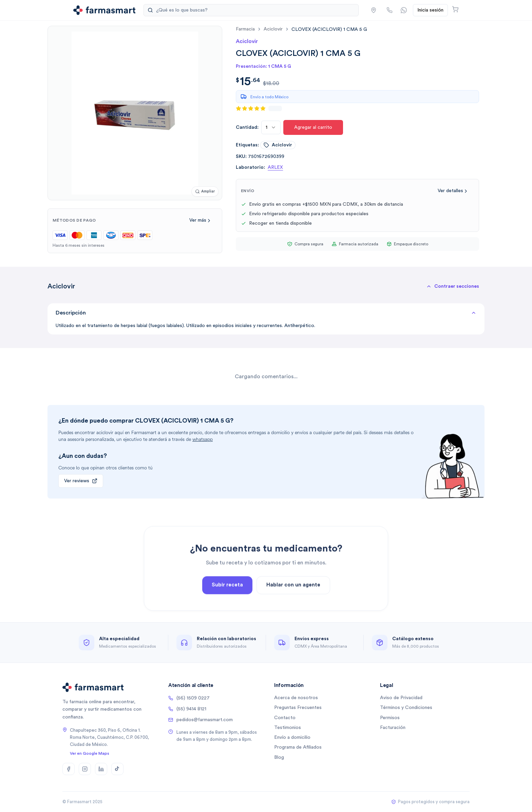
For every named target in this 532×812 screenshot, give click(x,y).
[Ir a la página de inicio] (104, 10)
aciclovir (273, 29)
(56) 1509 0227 (189, 698)
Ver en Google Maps (90, 753)
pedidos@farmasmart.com (201, 720)
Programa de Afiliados (298, 747)
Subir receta (227, 599)
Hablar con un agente (293, 599)
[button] (374, 10)
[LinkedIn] (101, 769)
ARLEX (275, 167)
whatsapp (203, 439)
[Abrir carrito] (455, 9)
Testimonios (288, 728)
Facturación (393, 728)
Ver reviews (81, 481)
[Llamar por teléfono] (389, 10)
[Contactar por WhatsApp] (404, 10)
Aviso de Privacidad (401, 698)
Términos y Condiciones (406, 708)
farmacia (245, 29)
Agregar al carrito (313, 127)
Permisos (390, 718)
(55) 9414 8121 (187, 709)
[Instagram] (85, 769)
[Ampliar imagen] (205, 192)
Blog (279, 757)
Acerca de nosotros (296, 698)
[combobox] (271, 127)
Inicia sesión (430, 10)
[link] (329, 29)
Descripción (266, 313)
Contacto (285, 718)
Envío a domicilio (292, 737)
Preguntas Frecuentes (298, 708)
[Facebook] (69, 769)
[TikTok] (117, 769)
